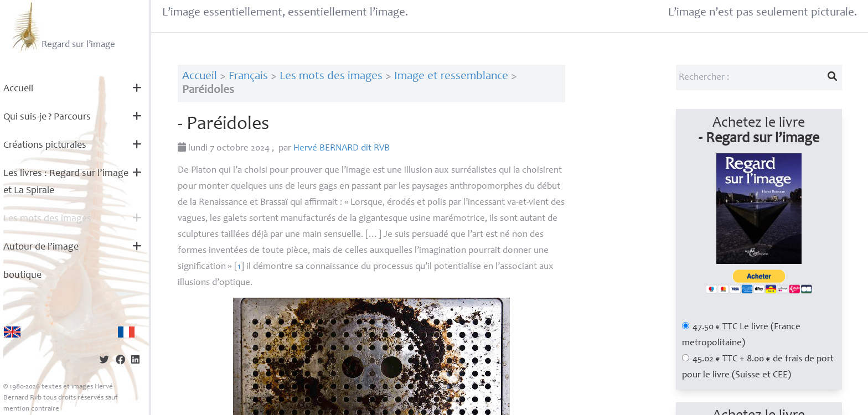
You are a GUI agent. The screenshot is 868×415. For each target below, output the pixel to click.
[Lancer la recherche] (832, 77)
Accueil (18, 89)
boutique (22, 276)
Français (248, 77)
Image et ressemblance (451, 77)
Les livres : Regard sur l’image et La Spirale (66, 182)
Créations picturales (45, 146)
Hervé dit (342, 149)
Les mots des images (47, 219)
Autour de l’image (41, 247)
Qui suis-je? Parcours (47, 117)
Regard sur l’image (62, 27)
